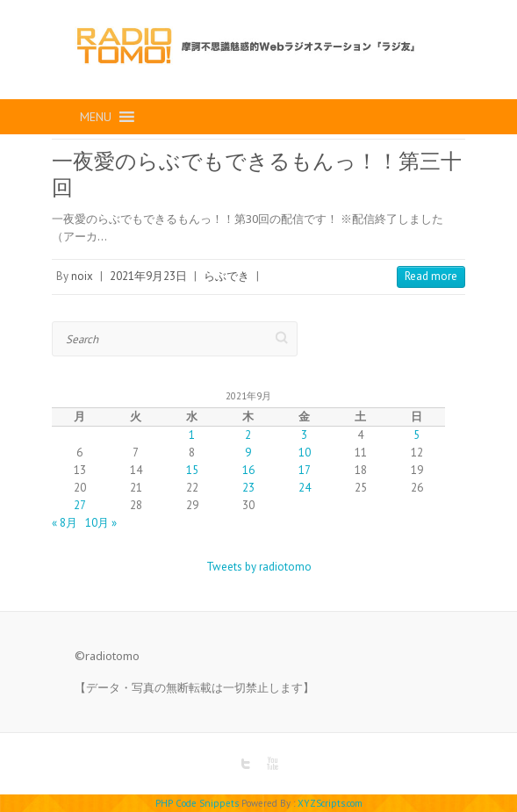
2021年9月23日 (148, 276)
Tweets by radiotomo (259, 567)
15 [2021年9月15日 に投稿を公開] (192, 470)
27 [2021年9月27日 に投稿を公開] (80, 505)
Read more (431, 276)
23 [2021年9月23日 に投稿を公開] (248, 488)
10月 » (101, 523)
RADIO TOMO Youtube (272, 764)
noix (82, 276)
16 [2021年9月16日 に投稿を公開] (248, 470)
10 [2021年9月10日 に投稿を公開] (305, 453)
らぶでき (226, 276)
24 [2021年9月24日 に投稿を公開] (305, 488)
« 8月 (65, 523)
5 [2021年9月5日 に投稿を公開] (416, 435)
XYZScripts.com (330, 803)
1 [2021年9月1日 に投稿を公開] (192, 435)
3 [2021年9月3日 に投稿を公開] (304, 435)
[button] (96, 117)
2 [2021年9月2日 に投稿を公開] (248, 435)
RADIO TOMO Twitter (246, 764)
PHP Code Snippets (197, 803)
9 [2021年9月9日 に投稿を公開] (248, 453)
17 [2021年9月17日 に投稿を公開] (305, 470)
